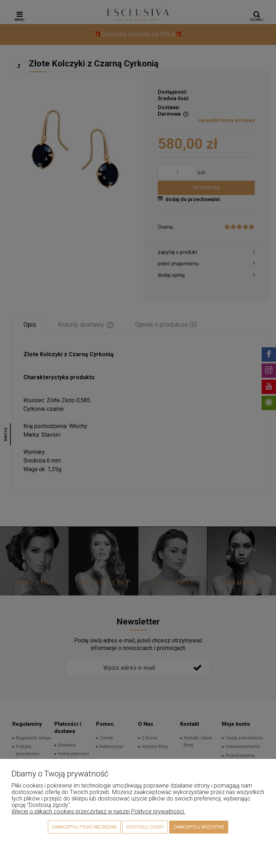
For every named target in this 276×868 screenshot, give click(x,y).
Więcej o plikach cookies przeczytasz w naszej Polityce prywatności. (98, 811)
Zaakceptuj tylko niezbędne (84, 827)
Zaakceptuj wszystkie (199, 827)
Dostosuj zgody (145, 827)
